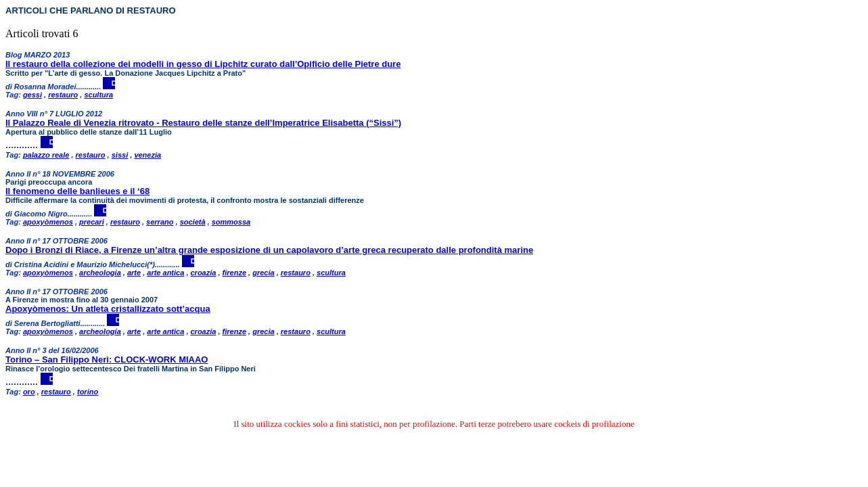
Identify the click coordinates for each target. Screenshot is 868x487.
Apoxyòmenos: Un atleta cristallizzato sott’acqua (108, 309)
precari (92, 222)
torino (88, 392)
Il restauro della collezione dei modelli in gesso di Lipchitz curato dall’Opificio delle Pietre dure (203, 64)
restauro (63, 95)
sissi (120, 155)
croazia (204, 273)
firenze (234, 273)
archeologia (100, 273)
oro (29, 392)
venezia (147, 155)
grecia (263, 273)
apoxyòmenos (48, 222)
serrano (160, 222)
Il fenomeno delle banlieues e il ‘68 (77, 191)
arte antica (165, 273)
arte (134, 273)
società (193, 222)
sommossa (231, 222)
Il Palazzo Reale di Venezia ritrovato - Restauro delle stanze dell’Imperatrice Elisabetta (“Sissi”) (203, 123)
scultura (98, 95)
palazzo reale (46, 155)
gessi (32, 95)
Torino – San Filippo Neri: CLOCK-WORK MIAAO (107, 360)
